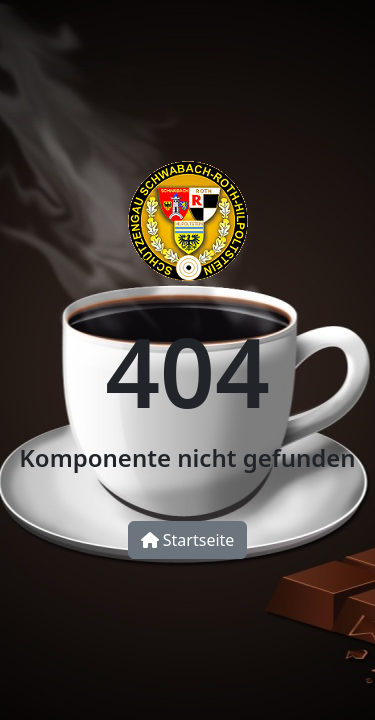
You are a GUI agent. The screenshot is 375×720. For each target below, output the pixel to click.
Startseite (188, 540)
